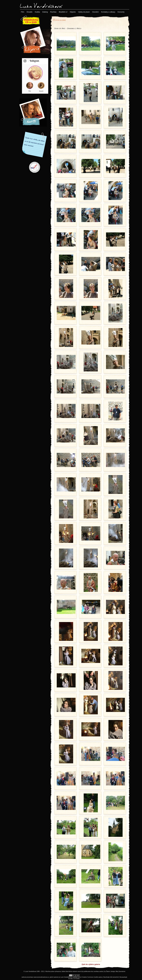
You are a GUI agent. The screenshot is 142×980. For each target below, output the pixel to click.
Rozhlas (53, 12)
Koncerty (121, 12)
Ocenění (95, 12)
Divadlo (30, 12)
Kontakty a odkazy (108, 12)
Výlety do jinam (84, 12)
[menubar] (73, 12)
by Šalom (107, 971)
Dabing (45, 12)
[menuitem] (23, 12)
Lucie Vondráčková (66, 977)
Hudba (37, 12)
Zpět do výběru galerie (91, 964)
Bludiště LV (63, 12)
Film (23, 12)
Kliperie (73, 12)
